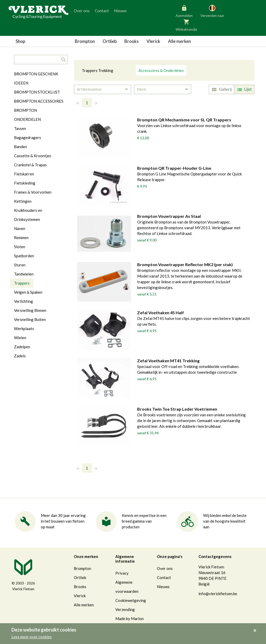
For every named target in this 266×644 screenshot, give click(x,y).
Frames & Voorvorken (33, 192)
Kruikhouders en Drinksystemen (28, 215)
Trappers (22, 283)
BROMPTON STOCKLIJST (37, 92)
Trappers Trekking (98, 70)
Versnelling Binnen (30, 310)
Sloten (20, 247)
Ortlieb (110, 41)
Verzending (125, 609)
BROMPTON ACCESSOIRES (39, 101)
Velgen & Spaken (28, 292)
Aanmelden (184, 11)
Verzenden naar (212, 11)
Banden (21, 147)
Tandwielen (24, 274)
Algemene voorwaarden (127, 587)
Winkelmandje (186, 25)
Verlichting (24, 301)
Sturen (20, 265)
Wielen (20, 338)
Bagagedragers (28, 137)
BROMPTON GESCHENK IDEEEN (36, 78)
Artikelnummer (89, 89)
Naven (20, 228)
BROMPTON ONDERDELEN (27, 115)
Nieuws (120, 11)
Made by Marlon (129, 619)
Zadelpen (22, 347)
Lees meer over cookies (32, 637)
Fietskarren (24, 174)
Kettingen (23, 201)
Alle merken (179, 41)
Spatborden (24, 256)
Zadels (20, 356)
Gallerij (221, 90)
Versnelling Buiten (30, 319)
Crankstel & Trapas (30, 165)
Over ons (82, 11)
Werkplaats (24, 328)
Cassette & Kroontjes (33, 156)
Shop (20, 41)
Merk (141, 89)
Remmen (21, 238)
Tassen (20, 128)
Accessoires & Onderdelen (161, 70)
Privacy (122, 573)
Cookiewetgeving (131, 600)
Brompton (85, 41)
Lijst (244, 90)
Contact (102, 11)
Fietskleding (25, 183)
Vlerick (153, 41)
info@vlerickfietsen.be (218, 594)
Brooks (132, 41)
